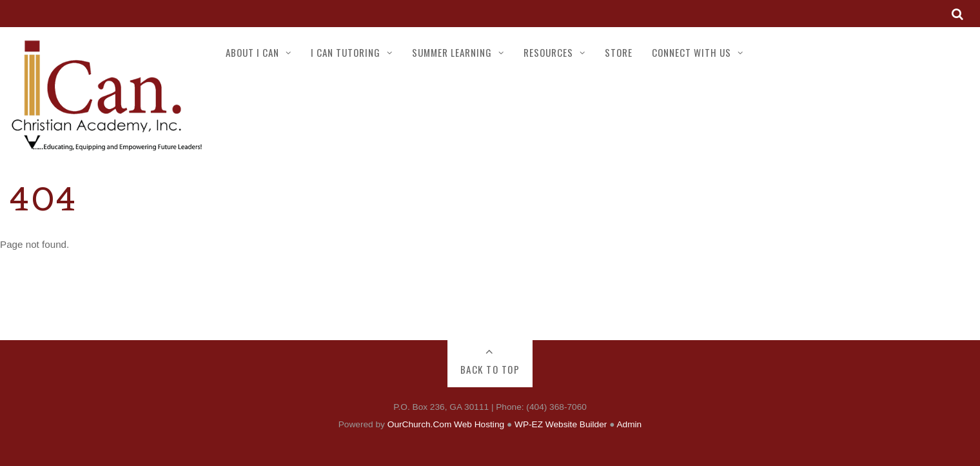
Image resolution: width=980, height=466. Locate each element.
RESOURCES (548, 52)
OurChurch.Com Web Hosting (446, 424)
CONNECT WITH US (691, 52)
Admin (629, 424)
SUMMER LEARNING (452, 52)
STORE (619, 52)
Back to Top (490, 369)
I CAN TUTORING (346, 52)
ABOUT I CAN (252, 52)
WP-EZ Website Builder (561, 424)
